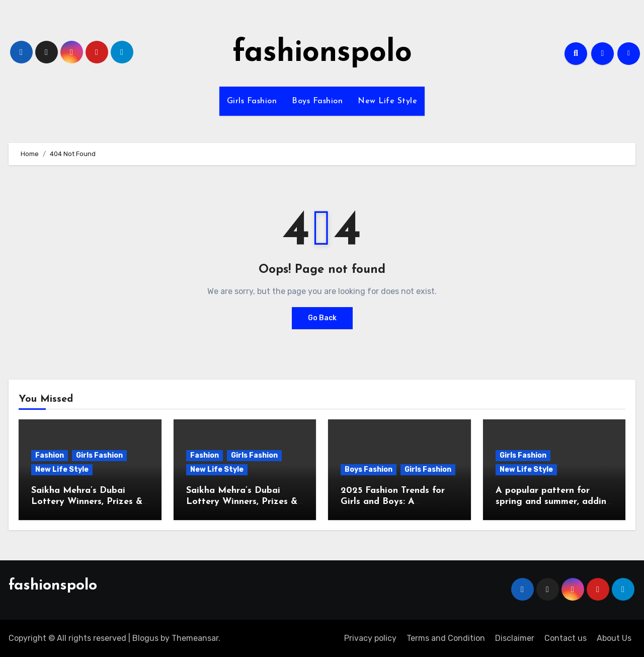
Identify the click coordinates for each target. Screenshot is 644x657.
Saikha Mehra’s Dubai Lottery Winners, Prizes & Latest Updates (87, 501)
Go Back (322, 318)
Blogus (145, 638)
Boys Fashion (317, 101)
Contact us (566, 638)
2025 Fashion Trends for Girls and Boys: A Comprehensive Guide (393, 501)
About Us (614, 638)
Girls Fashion (252, 101)
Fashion (50, 455)
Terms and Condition (446, 638)
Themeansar (195, 638)
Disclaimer (515, 638)
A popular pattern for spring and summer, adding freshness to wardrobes (554, 501)
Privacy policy (370, 638)
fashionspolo (322, 53)
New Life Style (387, 101)
